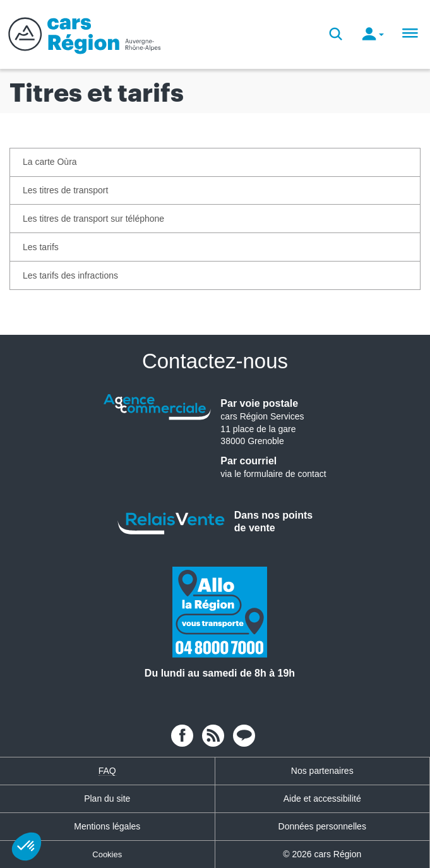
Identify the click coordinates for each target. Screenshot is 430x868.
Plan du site (107, 799)
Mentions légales (107, 826)
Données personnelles (322, 826)
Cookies (107, 854)
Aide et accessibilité (322, 799)
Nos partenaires (322, 771)
